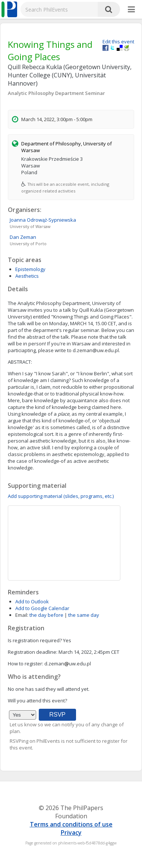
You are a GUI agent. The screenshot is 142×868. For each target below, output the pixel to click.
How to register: (26, 664)
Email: (22, 615)
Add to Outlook (32, 601)
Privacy (71, 832)
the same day (84, 615)
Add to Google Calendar (42, 608)
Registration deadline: (33, 652)
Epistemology (30, 269)
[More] (131, 10)
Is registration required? (35, 640)
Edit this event (118, 41)
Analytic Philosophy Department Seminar (56, 93)
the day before (46, 615)
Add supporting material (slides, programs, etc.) (61, 496)
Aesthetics (27, 276)
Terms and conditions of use (71, 824)
